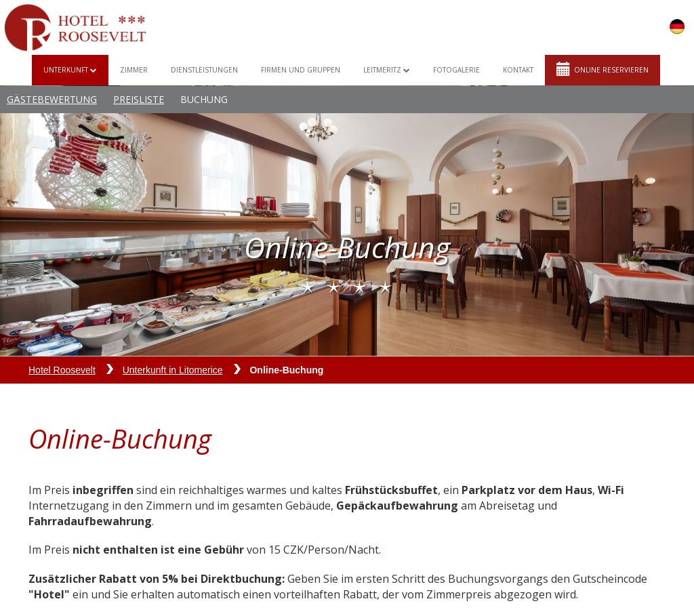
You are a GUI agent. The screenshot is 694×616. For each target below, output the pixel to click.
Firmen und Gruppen (301, 70)
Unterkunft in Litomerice (173, 370)
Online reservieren (603, 69)
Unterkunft (70, 70)
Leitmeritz (387, 70)
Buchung (204, 99)
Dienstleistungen (204, 70)
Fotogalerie (456, 70)
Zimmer (134, 70)
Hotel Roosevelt (62, 370)
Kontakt (518, 70)
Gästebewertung (52, 99)
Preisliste (139, 99)
